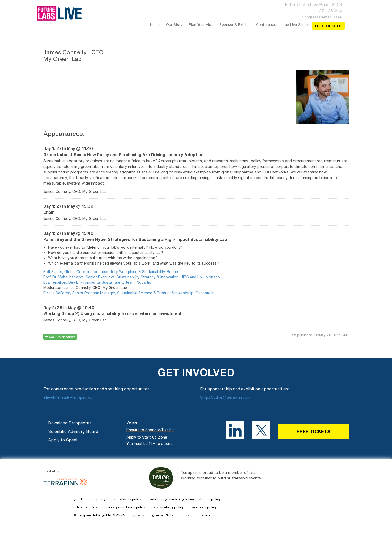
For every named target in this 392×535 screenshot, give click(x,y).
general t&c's (162, 515)
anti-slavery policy (127, 499)
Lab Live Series (296, 24)
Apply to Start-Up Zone (147, 437)
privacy (139, 515)
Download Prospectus (70, 423)
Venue (132, 422)
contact (187, 515)
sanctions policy (204, 507)
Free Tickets (328, 26)
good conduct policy (90, 499)
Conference (266, 24)
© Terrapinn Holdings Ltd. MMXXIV (99, 515)
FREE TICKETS (314, 431)
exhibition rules (85, 507)
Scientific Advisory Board (73, 431)
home (155, 24)
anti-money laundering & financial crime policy (185, 499)
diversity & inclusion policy (125, 507)
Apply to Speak (63, 440)
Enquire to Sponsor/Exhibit (150, 430)
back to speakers (60, 337)
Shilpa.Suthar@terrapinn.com (225, 397)
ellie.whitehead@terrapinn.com (70, 397)
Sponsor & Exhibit (235, 24)
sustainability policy (168, 507)
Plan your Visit (201, 24)
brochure (208, 515)
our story (174, 24)
